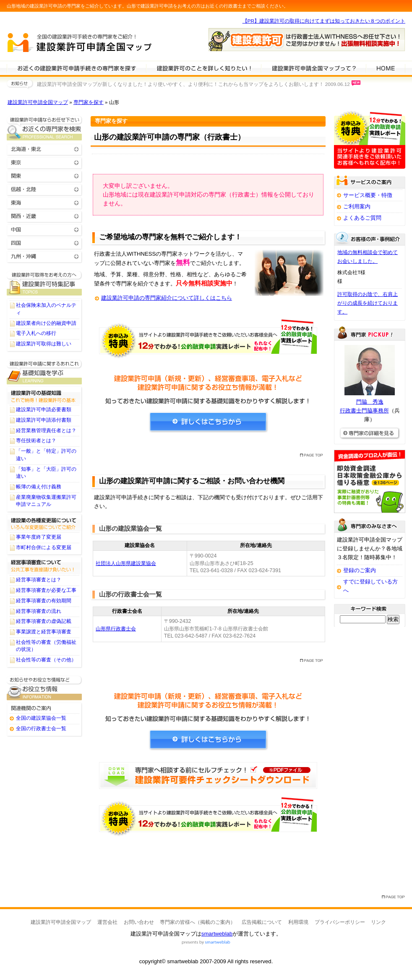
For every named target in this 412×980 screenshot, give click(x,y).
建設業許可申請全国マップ (38, 102)
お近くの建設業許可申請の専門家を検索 (44, 128)
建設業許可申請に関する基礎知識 (44, 372)
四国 (44, 242)
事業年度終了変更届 (39, 537)
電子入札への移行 (36, 333)
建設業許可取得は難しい (44, 344)
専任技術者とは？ (36, 441)
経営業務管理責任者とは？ (46, 430)
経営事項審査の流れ (39, 611)
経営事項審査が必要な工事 (46, 590)
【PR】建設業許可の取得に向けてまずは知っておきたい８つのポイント (324, 21)
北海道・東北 (44, 149)
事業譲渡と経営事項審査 (44, 632)
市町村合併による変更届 (44, 547)
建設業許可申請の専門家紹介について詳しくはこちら (167, 298)
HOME (386, 68)
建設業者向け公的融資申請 (46, 323)
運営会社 (107, 922)
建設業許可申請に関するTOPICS (44, 283)
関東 (44, 175)
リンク (378, 922)
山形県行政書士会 (116, 629)
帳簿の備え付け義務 (39, 487)
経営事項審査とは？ (39, 580)
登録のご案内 (360, 570)
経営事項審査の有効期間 (44, 601)
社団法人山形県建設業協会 (126, 563)
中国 (44, 229)
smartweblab (217, 934)
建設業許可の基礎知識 (44, 395)
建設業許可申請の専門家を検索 (76, 68)
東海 (44, 202)
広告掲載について (262, 922)
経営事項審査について (44, 565)
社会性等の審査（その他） (46, 660)
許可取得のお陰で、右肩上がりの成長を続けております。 (368, 303)
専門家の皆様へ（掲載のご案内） (198, 922)
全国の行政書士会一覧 (41, 729)
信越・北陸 (44, 189)
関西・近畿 (44, 216)
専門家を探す (89, 102)
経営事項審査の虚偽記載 (44, 621)
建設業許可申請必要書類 (44, 410)
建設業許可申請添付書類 (44, 420)
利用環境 (298, 922)
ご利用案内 (357, 206)
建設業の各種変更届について (44, 523)
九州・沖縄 (44, 256)
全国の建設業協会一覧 (41, 718)
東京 (44, 162)
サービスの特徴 (313, 68)
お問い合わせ (139, 922)
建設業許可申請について (203, 68)
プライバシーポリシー (340, 922)
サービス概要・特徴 (368, 195)
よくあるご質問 (362, 218)
